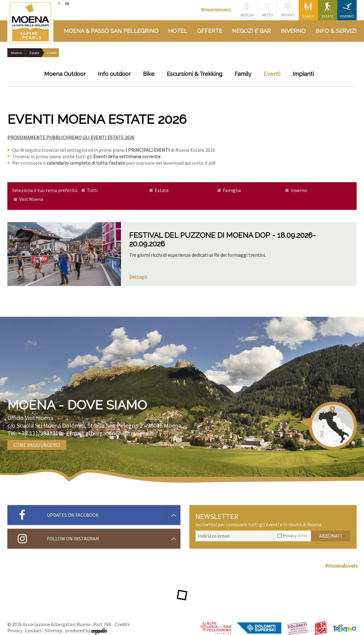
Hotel (178, 31)
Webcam (247, 10)
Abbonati (331, 536)
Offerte (210, 31)
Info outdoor (114, 74)
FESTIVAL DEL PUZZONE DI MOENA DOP (200, 235)
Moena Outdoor (65, 74)
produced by (86, 630)
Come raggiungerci (37, 445)
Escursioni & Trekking (194, 74)
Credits (122, 624)
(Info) (302, 535)
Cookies (33, 630)
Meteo (267, 10)
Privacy (295, 535)
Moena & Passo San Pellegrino (111, 31)
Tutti (92, 190)
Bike (149, 74)
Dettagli (138, 277)
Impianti (288, 10)
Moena (16, 53)
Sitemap (53, 630)
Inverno (347, 10)
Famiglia (232, 190)
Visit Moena (31, 199)
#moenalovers (216, 10)
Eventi (272, 74)
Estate (327, 10)
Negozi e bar (251, 31)
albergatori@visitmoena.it (120, 433)
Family (308, 10)
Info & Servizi (336, 31)
